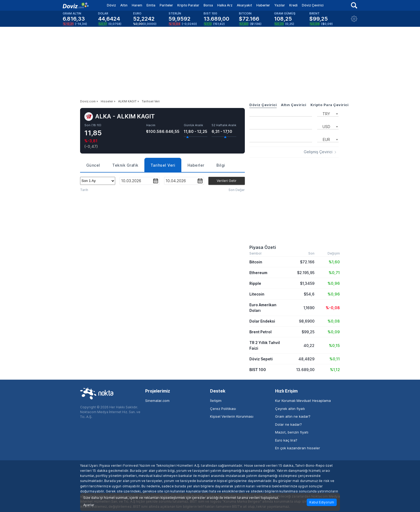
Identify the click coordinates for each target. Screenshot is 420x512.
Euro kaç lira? (286, 440)
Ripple (255, 283)
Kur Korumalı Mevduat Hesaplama (303, 401)
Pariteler (166, 5)
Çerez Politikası (223, 409)
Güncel (93, 165)
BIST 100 (258, 370)
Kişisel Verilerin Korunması (232, 416)
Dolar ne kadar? (288, 424)
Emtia (151, 5)
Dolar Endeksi (262, 321)
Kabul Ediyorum (322, 502)
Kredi (293, 5)
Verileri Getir (227, 181)
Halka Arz (225, 5)
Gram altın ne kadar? (293, 416)
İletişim (216, 401)
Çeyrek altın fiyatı (290, 409)
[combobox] (328, 113)
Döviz (111, 5)
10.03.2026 (131, 181)
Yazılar (280, 5)
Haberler (263, 5)
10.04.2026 (176, 181)
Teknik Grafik (125, 165)
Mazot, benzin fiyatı (292, 432)
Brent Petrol (260, 332)
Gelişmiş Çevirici (318, 152)
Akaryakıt (244, 5)
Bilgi (221, 165)
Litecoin (257, 294)
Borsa (208, 5)
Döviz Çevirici (313, 5)
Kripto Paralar (188, 5)
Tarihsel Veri (163, 165)
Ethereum (258, 273)
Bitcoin (256, 262)
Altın (124, 5)
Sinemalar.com (157, 401)
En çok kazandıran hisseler (298, 448)
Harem (137, 5)
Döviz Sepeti (261, 359)
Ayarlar (89, 505)
